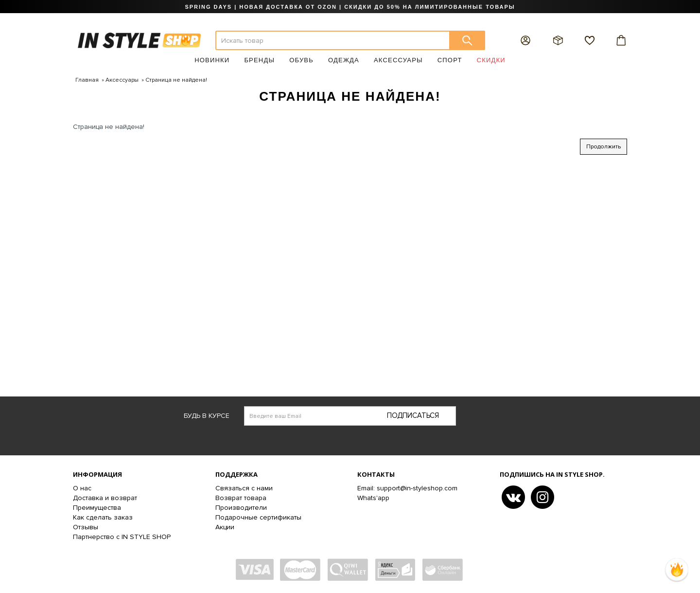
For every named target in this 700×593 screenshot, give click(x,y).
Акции (225, 527)
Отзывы (86, 527)
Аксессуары (398, 60)
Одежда (344, 60)
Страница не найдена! (176, 80)
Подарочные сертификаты (258, 517)
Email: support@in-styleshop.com (407, 488)
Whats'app (373, 498)
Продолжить (604, 147)
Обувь (301, 60)
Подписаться (413, 415)
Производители (241, 508)
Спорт (450, 60)
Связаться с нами (244, 488)
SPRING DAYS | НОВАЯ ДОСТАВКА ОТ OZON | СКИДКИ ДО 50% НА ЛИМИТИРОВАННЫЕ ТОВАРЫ (350, 7)
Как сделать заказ (103, 517)
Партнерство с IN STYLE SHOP (122, 537)
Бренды (259, 60)
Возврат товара (241, 498)
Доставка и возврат (105, 498)
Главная (87, 80)
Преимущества (97, 508)
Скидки (491, 60)
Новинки (212, 60)
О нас (82, 488)
